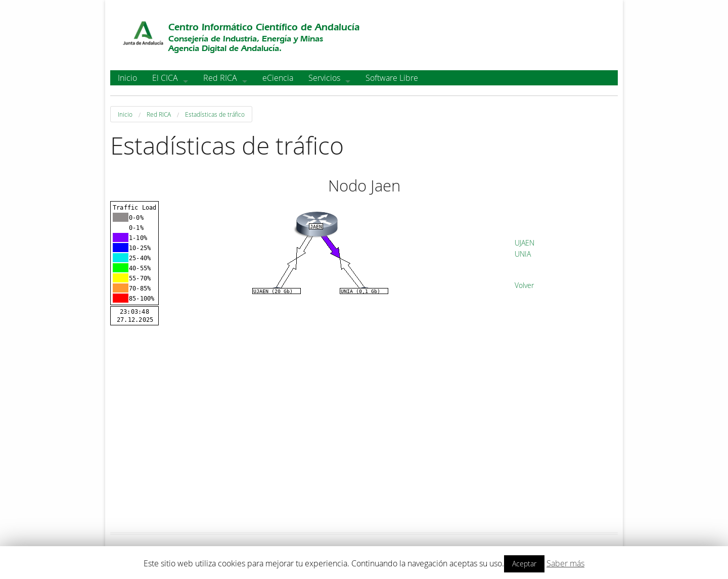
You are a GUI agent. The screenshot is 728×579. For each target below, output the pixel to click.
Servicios (324, 78)
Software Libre (392, 78)
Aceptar (524, 564)
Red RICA (220, 78)
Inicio (127, 78)
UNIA (523, 254)
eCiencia (278, 78)
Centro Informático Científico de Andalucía (264, 27)
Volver (524, 285)
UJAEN (525, 243)
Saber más (565, 563)
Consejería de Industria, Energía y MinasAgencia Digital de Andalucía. (246, 43)
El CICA (165, 78)
